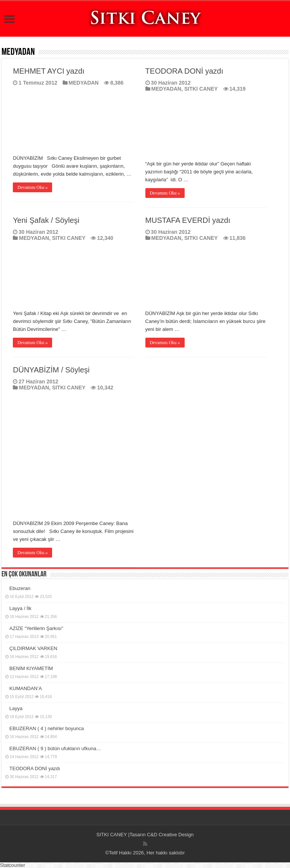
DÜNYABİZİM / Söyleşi (51, 370)
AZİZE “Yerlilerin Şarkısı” (36, 628)
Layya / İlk (21, 608)
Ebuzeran (20, 588)
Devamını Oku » (32, 187)
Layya (16, 708)
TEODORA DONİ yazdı (184, 71)
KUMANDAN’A (26, 688)
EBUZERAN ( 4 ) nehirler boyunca (47, 728)
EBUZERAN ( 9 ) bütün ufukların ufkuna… (55, 748)
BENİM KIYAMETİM (31, 668)
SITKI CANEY (201, 89)
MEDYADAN (84, 83)
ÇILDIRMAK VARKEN (33, 648)
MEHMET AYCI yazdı (49, 71)
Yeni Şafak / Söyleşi (46, 220)
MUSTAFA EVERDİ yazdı (188, 220)
